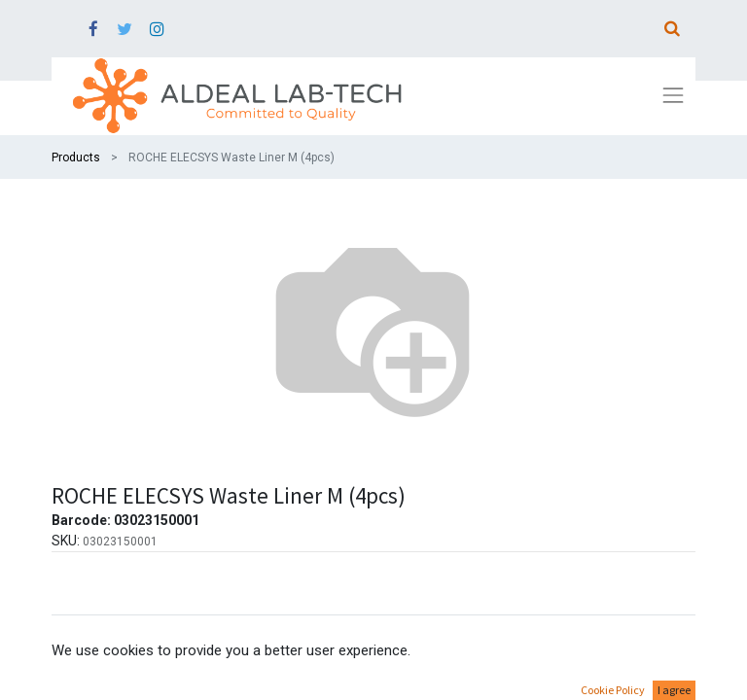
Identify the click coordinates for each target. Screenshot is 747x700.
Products (76, 157)
